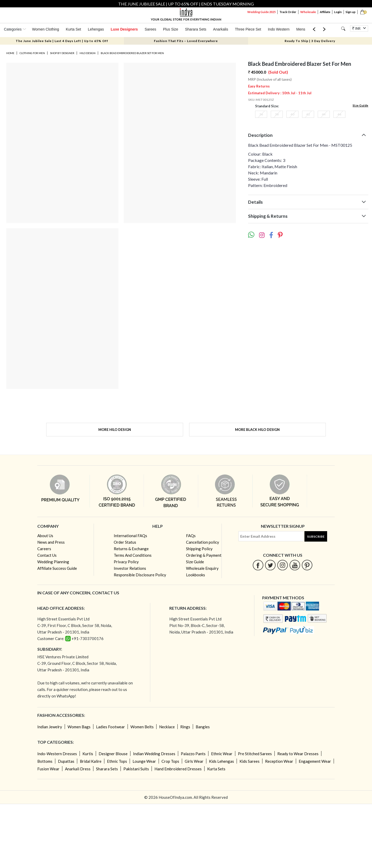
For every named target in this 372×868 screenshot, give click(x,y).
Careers (44, 549)
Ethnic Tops (117, 761)
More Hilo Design (115, 430)
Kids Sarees (250, 761)
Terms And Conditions (133, 555)
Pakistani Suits (136, 769)
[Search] (343, 29)
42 (308, 114)
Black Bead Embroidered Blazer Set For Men (132, 53)
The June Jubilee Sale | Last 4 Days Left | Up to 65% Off (62, 41)
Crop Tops (170, 761)
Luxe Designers (124, 29)
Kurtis (88, 754)
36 (261, 114)
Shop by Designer (62, 53)
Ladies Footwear (110, 727)
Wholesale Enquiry (202, 568)
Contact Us (47, 555)
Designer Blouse (113, 754)
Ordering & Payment (204, 555)
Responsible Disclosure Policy (140, 575)
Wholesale (308, 12)
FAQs (191, 536)
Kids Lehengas (221, 761)
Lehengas (96, 29)
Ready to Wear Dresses (298, 754)
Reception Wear (279, 761)
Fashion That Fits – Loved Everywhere (186, 41)
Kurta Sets (216, 769)
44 (324, 114)
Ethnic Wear (222, 754)
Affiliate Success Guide (57, 568)
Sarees (150, 29)
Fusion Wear (48, 769)
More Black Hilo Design (257, 430)
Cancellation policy (203, 542)
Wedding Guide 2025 (261, 12)
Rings (185, 727)
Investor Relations (130, 568)
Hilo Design (88, 53)
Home (10, 53)
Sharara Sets (196, 29)
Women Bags (79, 727)
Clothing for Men (32, 53)
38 (277, 114)
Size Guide (361, 105)
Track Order (288, 12)
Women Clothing (46, 29)
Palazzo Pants (193, 754)
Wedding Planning (53, 562)
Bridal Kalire (91, 761)
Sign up (351, 12)
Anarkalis (221, 29)
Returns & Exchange (131, 549)
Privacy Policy (126, 562)
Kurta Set (73, 29)
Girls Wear (194, 761)
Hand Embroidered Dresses (178, 769)
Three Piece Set (248, 29)
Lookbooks (196, 575)
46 (339, 114)
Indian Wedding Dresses (154, 754)
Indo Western (279, 29)
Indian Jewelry (50, 727)
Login (338, 12)
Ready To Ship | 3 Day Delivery (310, 41)
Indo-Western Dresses (57, 754)
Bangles (203, 727)
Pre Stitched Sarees (255, 754)
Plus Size (171, 29)
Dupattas (66, 761)
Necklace (167, 727)
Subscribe (316, 536)
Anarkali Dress (78, 769)
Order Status (125, 542)
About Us (45, 536)
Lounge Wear (144, 761)
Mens (301, 29)
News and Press (51, 542)
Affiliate (325, 12)
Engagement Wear (315, 761)
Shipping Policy (199, 549)
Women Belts (142, 727)
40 (292, 114)
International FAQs (130, 536)
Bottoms (45, 761)
